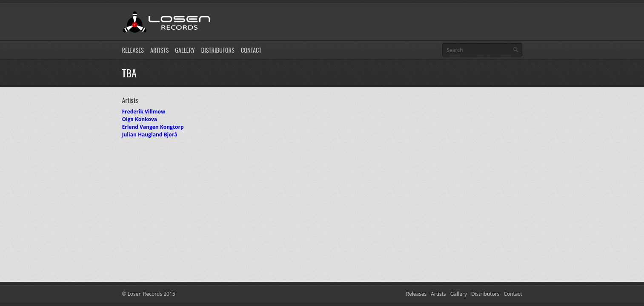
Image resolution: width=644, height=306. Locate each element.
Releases (133, 50)
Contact (251, 50)
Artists (159, 50)
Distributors (218, 50)
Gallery (185, 50)
